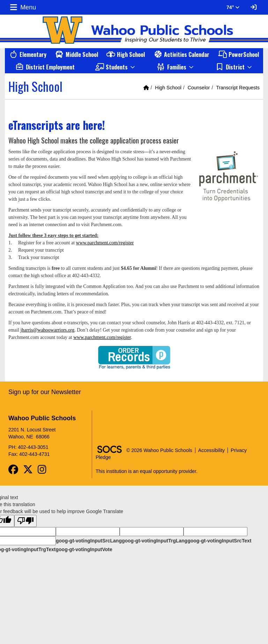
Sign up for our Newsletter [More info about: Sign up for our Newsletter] (45, 392)
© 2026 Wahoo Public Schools (159, 450)
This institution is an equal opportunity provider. (147, 471)
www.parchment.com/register (105, 243)
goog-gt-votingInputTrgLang (155, 541)
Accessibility (211, 450)
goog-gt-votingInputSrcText (219, 541)
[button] (116, 67)
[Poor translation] (25, 521)
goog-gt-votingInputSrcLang (89, 541)
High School (168, 88)
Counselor (199, 88)
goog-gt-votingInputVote (84, 549)
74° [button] (233, 7)
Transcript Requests (238, 88)
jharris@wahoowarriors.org (48, 330)
